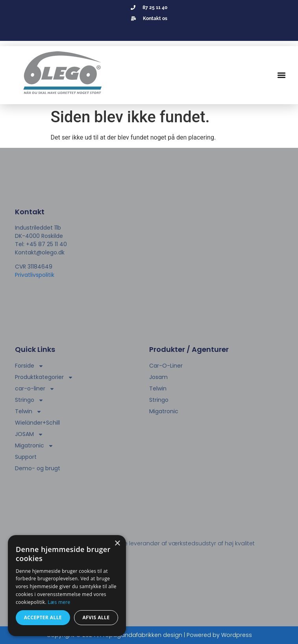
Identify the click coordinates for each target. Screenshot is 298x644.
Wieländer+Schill (37, 423)
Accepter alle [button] (43, 617)
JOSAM (29, 434)
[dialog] (67, 586)
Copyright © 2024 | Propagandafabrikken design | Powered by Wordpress (149, 635)
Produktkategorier (44, 377)
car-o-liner (35, 389)
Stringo (29, 400)
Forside (29, 366)
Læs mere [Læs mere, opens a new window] (59, 602)
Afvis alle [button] (96, 617)
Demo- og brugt (38, 468)
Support (26, 457)
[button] (282, 75)
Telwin (28, 411)
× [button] (117, 544)
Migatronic (34, 446)
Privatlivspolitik (35, 275)
